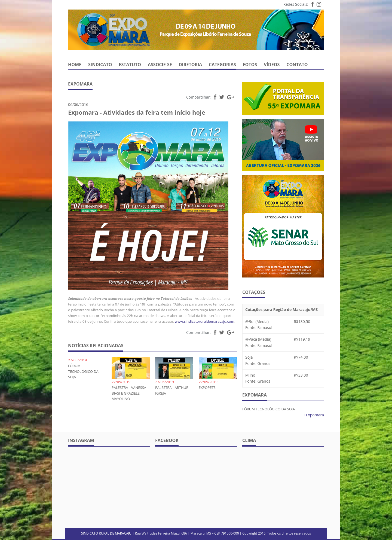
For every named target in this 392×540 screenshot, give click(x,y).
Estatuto (130, 65)
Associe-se (160, 65)
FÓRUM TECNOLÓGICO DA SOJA (83, 371)
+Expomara (314, 415)
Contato (297, 65)
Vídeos (272, 65)
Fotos (250, 65)
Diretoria (191, 65)
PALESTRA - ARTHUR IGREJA (172, 390)
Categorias (222, 65)
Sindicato (100, 65)
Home (75, 65)
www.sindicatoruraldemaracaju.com (205, 321)
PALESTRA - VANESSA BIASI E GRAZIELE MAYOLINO (129, 393)
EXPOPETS (207, 388)
